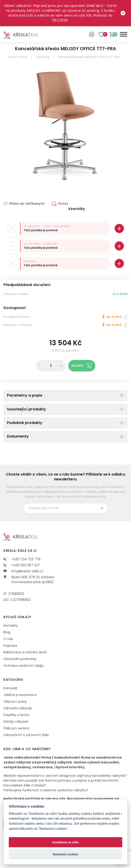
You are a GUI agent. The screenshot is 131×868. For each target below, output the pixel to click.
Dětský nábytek (16, 722)
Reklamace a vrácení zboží (25, 652)
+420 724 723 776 (22, 559)
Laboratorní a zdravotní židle (26, 735)
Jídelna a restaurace (20, 695)
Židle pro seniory (16, 728)
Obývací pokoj (15, 701)
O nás (8, 639)
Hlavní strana (18, 57)
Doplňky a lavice (16, 715)
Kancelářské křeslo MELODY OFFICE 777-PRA (89, 57)
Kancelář (43, 57)
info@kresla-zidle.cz (23, 571)
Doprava (10, 646)
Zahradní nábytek (18, 708)
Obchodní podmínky (20, 659)
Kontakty (11, 625)
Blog (7, 632)
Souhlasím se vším (65, 842)
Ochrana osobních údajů (23, 666)
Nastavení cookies (66, 854)
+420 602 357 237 (22, 565)
